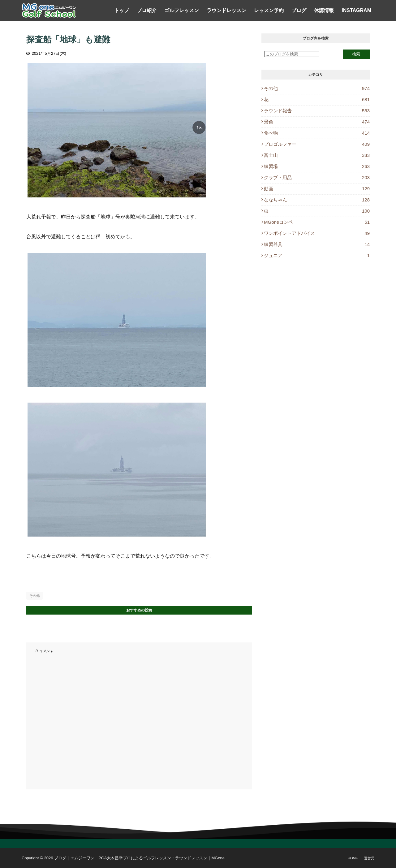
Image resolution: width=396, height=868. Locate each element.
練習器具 (317, 244)
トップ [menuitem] (122, 10)
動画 (317, 189)
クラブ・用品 (317, 177)
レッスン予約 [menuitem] (269, 10)
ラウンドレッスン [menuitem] (226, 10)
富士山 (317, 155)
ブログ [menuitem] (299, 10)
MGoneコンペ (317, 222)
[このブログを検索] (292, 54)
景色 (317, 122)
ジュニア (317, 255)
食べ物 (317, 133)
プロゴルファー (317, 144)
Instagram (356, 10)
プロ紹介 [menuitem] (147, 10)
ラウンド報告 (317, 111)
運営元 (369, 858)
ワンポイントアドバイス (317, 233)
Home (353, 858)
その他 (34, 596)
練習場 (317, 166)
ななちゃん (317, 200)
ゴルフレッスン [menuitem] (182, 10)
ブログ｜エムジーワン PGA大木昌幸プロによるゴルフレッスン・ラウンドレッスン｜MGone (139, 858)
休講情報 (324, 10)
